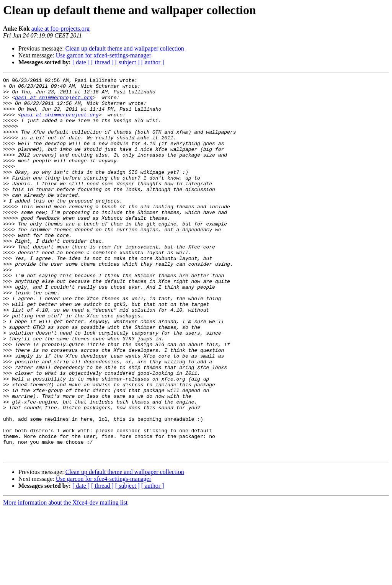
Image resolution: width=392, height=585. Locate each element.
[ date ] (81, 62)
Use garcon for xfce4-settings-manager (104, 55)
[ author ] (153, 62)
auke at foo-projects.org (60, 29)
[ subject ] (127, 62)
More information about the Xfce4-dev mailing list (65, 578)
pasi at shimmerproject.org (54, 102)
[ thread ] (102, 62)
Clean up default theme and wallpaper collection (125, 48)
